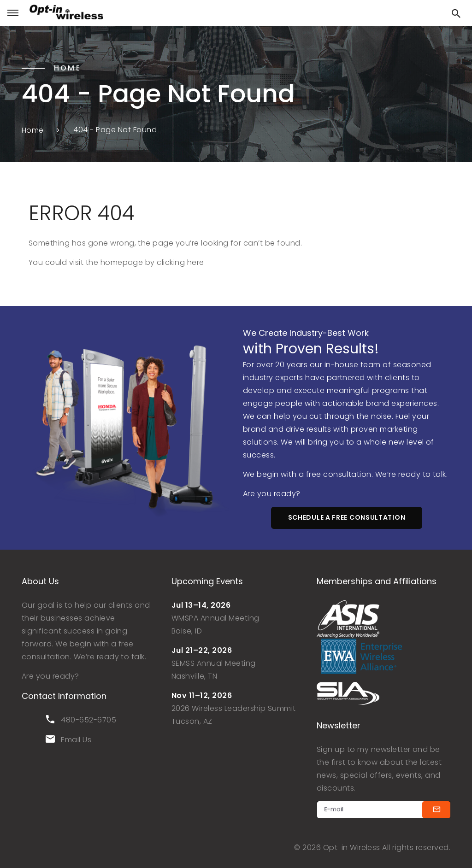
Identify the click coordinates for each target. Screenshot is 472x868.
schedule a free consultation (347, 517)
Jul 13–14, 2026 (201, 605)
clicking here (180, 262)
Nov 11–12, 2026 (202, 695)
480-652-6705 (88, 720)
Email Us (76, 740)
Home (33, 130)
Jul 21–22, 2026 (202, 650)
